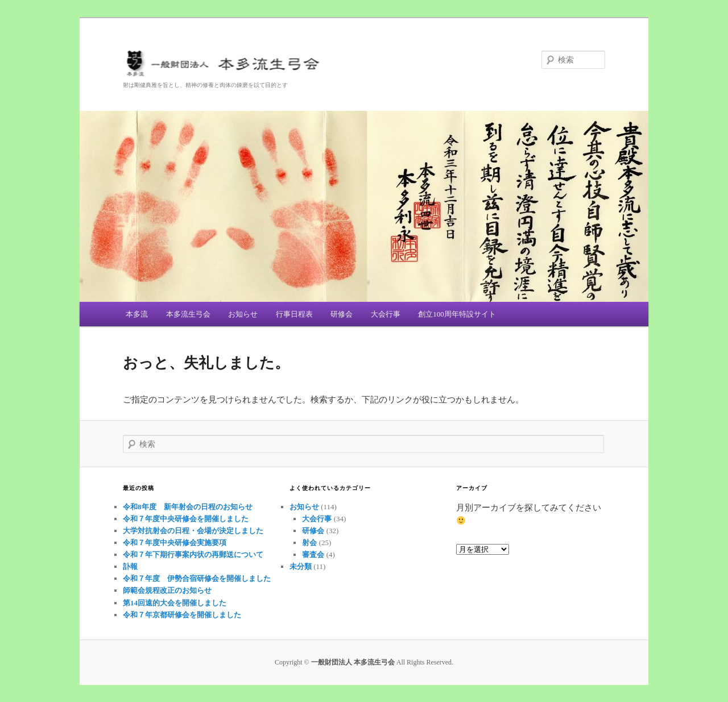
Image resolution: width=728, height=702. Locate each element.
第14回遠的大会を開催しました (175, 603)
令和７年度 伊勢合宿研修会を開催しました (200, 578)
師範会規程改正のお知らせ (167, 590)
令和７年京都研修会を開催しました (182, 615)
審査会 (313, 554)
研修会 (342, 314)
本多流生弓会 (188, 314)
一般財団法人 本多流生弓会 (364, 65)
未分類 (301, 566)
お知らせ (243, 314)
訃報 (130, 566)
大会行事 (386, 314)
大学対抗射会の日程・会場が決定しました (193, 531)
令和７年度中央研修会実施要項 (175, 543)
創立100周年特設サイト (457, 314)
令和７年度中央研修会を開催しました (186, 519)
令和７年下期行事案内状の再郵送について (193, 554)
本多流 (137, 314)
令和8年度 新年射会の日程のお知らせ (188, 507)
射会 (309, 543)
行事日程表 (294, 314)
